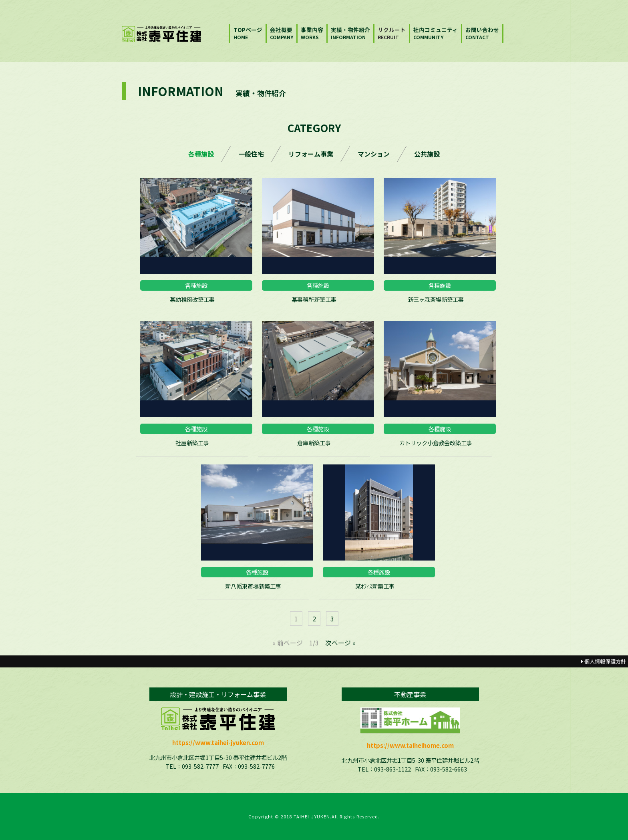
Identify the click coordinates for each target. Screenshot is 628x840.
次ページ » (340, 643)
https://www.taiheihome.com (410, 745)
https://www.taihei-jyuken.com (218, 743)
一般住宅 (251, 154)
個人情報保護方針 (604, 661)
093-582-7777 (200, 766)
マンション (374, 154)
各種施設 (201, 154)
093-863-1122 (392, 769)
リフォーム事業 (311, 154)
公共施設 (427, 154)
